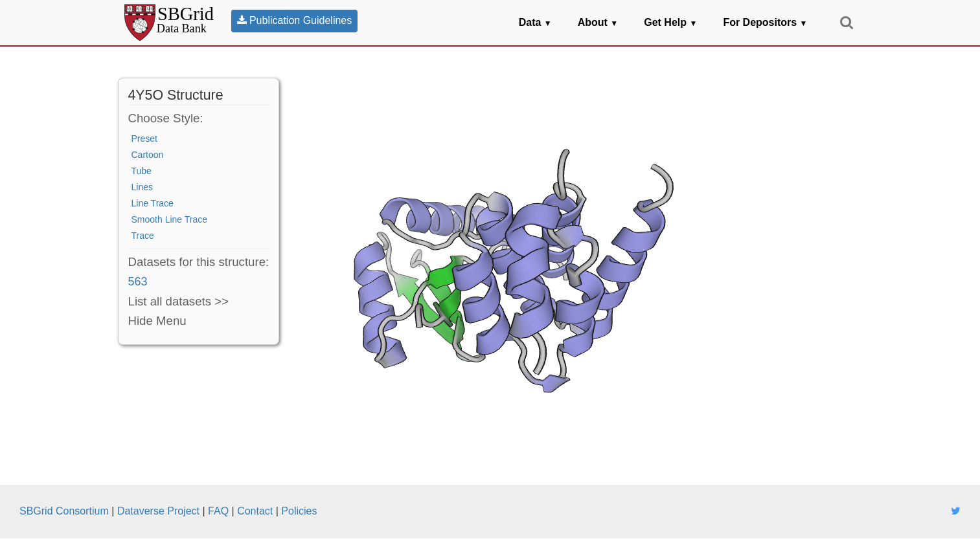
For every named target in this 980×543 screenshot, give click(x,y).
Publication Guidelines (295, 20)
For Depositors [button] (765, 22)
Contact (255, 511)
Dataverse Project (158, 511)
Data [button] (535, 22)
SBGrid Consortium (64, 511)
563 (138, 282)
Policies (299, 511)
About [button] (598, 22)
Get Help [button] (670, 22)
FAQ (218, 511)
